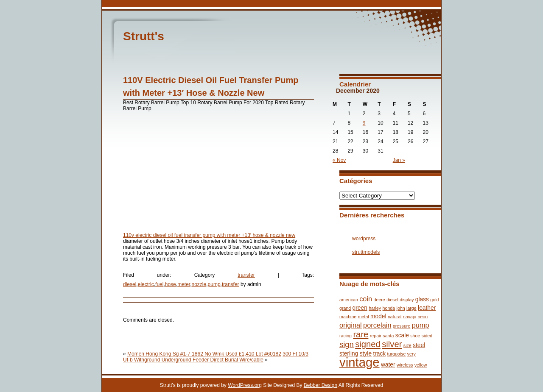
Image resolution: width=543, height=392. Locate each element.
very (411, 354)
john (401, 308)
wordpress (364, 239)
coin (366, 299)
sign (347, 344)
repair (376, 336)
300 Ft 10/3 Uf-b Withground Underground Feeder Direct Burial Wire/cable (216, 357)
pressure (402, 326)
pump (214, 284)
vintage (360, 362)
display (407, 300)
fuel (159, 284)
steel (419, 345)
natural (395, 317)
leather (427, 308)
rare (361, 334)
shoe (415, 336)
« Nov (339, 160)
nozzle (199, 284)
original (351, 325)
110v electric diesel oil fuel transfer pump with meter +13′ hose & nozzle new (209, 235)
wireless (405, 365)
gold (434, 300)
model (378, 316)
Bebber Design (320, 385)
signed (368, 344)
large (411, 308)
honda (389, 308)
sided (427, 336)
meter (184, 284)
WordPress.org (245, 385)
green (360, 308)
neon (423, 317)
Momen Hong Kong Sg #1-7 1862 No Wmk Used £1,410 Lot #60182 (204, 354)
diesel (130, 284)
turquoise (397, 354)
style (366, 354)
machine (348, 317)
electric (146, 284)
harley (375, 308)
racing (346, 336)
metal (364, 317)
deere (379, 300)
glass (422, 299)
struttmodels (366, 252)
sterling (349, 354)
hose (171, 284)
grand (345, 308)
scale (402, 335)
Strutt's (144, 36)
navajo (410, 317)
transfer (246, 275)
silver (392, 344)
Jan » (399, 160)
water (388, 365)
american (349, 300)
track (379, 354)
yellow (421, 365)
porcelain (377, 325)
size (407, 345)
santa (388, 336)
